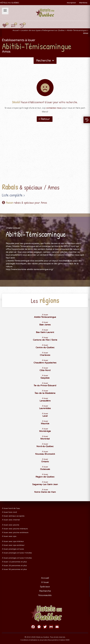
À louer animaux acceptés (13, 516)
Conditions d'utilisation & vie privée (34, 640)
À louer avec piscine (11, 525)
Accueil (15, 30)
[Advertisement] (45, 157)
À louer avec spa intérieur (13, 541)
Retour (45, 119)
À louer (45, 316)
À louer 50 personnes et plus (14, 569)
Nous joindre (53, 640)
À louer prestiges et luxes (13, 549)
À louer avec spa (9, 536)
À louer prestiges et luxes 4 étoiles (17, 553)
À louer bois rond (9, 512)
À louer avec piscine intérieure (15, 529)
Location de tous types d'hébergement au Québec (43, 30)
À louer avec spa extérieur (13, 545)
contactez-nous (54, 108)
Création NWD (64, 640)
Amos (86, 33)
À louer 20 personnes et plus (14, 566)
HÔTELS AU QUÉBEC (10, 3)
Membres (83, 3)
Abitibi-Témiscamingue (77, 30)
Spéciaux (45, 587)
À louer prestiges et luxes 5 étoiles (17, 558)
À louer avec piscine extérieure (15, 532)
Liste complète (12, 195)
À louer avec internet (11, 520)
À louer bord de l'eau (11, 508)
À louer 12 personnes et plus (14, 562)
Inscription (71, 3)
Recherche (45, 61)
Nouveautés (45, 595)
